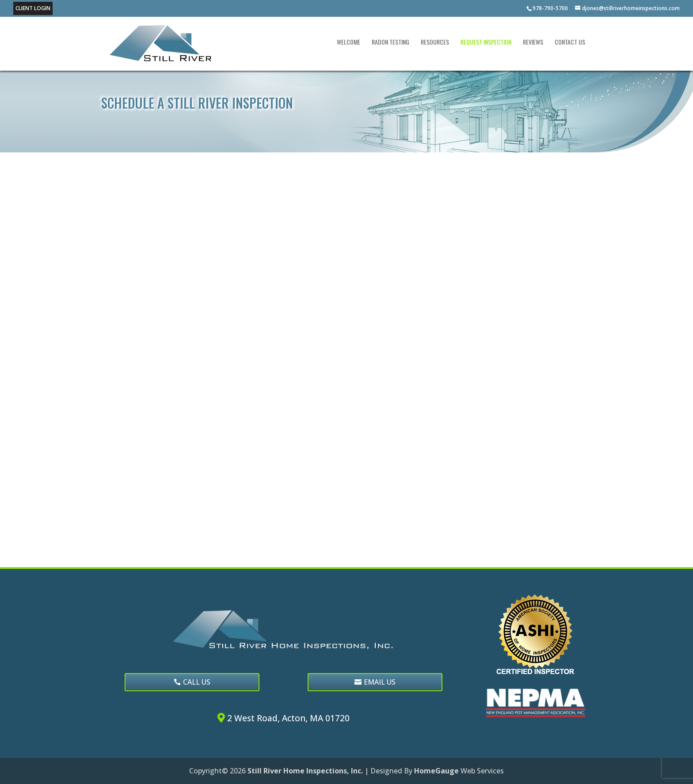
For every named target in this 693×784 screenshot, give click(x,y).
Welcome (348, 43)
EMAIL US (380, 682)
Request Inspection (486, 43)
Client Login (33, 8)
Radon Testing (390, 43)
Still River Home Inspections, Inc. (305, 771)
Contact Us (570, 43)
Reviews (533, 43)
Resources (435, 43)
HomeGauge (436, 771)
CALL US (197, 682)
